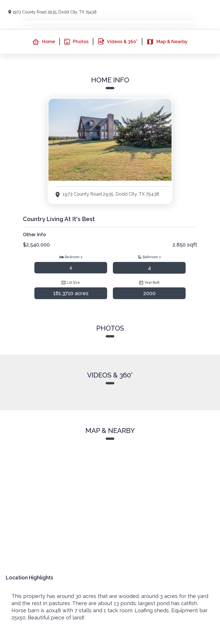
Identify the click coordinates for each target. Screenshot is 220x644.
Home (44, 42)
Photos (76, 42)
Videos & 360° (118, 42)
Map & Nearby (167, 42)
